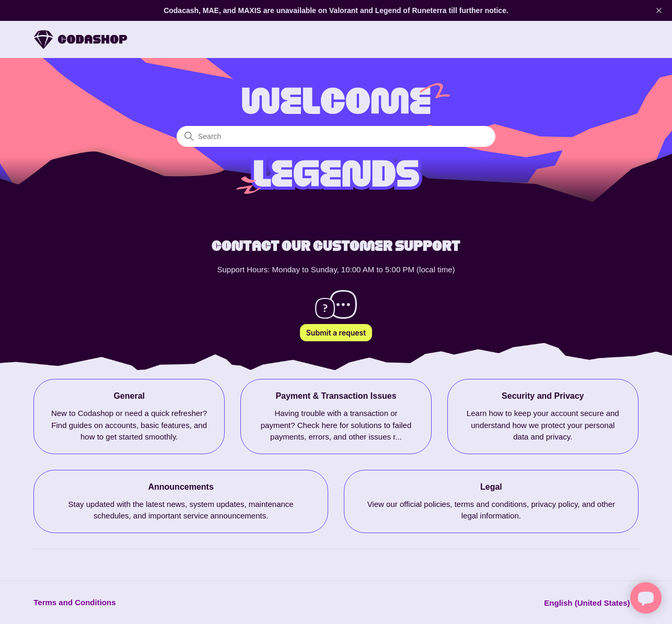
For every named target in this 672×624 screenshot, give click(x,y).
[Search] (336, 136)
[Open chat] (646, 598)
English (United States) (591, 603)
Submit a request (336, 333)
